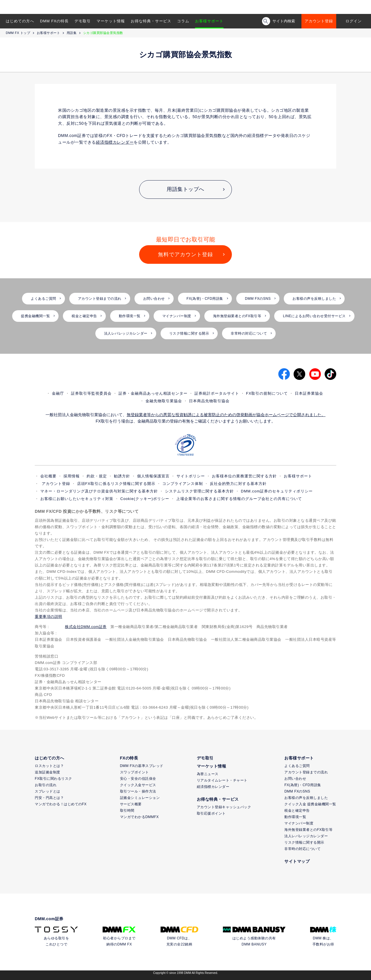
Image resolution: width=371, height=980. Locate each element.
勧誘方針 (122, 476)
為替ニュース (208, 774)
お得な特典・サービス (151, 21)
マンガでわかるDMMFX (139, 817)
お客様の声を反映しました (314, 299)
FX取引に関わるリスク (53, 779)
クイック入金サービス (138, 785)
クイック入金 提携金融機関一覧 (310, 804)
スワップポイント (134, 772)
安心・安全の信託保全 (138, 779)
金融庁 (58, 393)
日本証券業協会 (309, 393)
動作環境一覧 (130, 316)
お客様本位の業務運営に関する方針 (244, 476)
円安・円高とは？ (49, 798)
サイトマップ (297, 861)
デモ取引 (83, 21)
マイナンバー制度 (177, 316)
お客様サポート (209, 21)
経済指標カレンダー (213, 787)
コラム (183, 21)
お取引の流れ (46, 785)
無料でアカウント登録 (185, 255)
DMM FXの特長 (54, 21)
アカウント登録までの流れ (100, 299)
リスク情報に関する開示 (189, 333)
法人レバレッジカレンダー (126, 333)
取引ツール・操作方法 (138, 791)
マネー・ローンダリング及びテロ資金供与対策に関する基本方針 (99, 491)
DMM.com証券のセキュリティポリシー (277, 491)
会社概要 (48, 476)
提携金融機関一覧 (35, 316)
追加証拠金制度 (48, 772)
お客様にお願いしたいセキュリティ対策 (77, 499)
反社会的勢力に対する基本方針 (238, 484)
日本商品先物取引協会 (209, 401)
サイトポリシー (191, 476)
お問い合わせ (154, 299)
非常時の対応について (249, 333)
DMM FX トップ (18, 33)
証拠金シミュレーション (140, 798)
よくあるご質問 (43, 299)
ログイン (354, 21)
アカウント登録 (319, 21)
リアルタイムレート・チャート (222, 780)
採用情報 (72, 476)
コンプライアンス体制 (183, 484)
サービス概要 (131, 804)
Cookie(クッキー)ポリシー (145, 499)
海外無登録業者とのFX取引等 (237, 316)
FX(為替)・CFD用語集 (205, 299)
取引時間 (127, 811)
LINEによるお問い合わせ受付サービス (314, 316)
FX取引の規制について (267, 393)
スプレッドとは (48, 791)
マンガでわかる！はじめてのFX (61, 804)
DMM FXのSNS (258, 299)
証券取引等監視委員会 (91, 393)
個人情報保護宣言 (153, 476)
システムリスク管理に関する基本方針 (199, 491)
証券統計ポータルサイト (217, 393)
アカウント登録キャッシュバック (224, 807)
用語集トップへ (185, 189)
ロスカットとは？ (49, 766)
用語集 (72, 33)
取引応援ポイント (211, 813)
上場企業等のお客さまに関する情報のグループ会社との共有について (239, 499)
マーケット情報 (111, 21)
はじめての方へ (20, 21)
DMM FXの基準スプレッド (142, 766)
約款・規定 (97, 476)
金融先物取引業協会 (164, 401)
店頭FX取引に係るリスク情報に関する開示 (116, 484)
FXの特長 (129, 758)
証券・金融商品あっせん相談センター (153, 393)
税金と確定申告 (84, 316)
